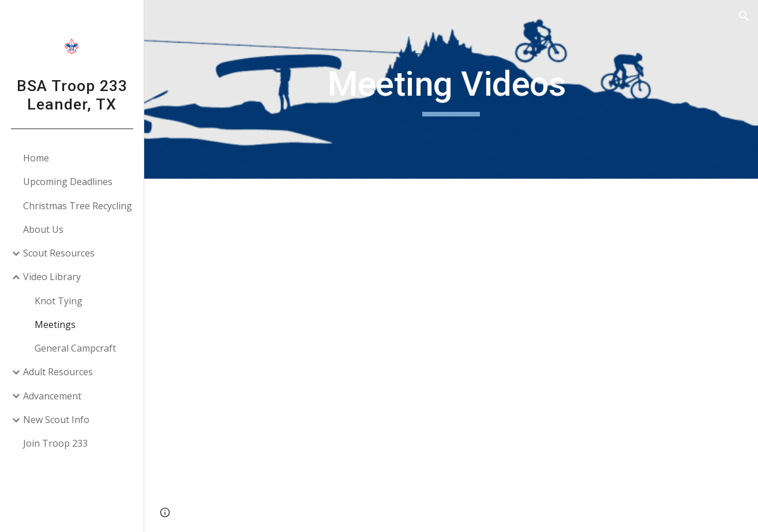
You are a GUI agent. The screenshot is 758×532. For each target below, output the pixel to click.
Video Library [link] (52, 277)
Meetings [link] (55, 325)
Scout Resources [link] (59, 253)
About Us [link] (43, 229)
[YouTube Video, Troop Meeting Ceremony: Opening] (591, 267)
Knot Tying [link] (59, 301)
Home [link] (36, 158)
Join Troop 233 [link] (55, 443)
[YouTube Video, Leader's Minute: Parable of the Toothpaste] (312, 444)
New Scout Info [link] (56, 420)
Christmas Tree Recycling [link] (78, 206)
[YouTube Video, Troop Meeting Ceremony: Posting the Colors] (312, 267)
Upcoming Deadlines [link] (68, 182)
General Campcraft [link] (75, 348)
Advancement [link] (52, 396)
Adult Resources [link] (58, 372)
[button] (744, 16)
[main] (451, 89)
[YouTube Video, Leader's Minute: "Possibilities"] (591, 444)
